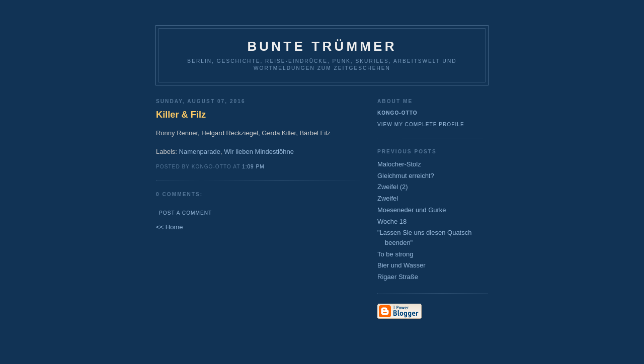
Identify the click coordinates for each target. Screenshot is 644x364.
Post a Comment (185, 213)
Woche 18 (392, 221)
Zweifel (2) (393, 187)
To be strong (395, 254)
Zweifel (388, 198)
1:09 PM (253, 167)
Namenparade (200, 152)
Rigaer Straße (398, 277)
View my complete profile (421, 124)
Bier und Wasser (401, 265)
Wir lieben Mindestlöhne (259, 152)
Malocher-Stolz (399, 164)
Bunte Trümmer (322, 46)
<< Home (169, 227)
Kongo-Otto (397, 113)
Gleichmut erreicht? (406, 176)
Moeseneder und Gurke (412, 210)
